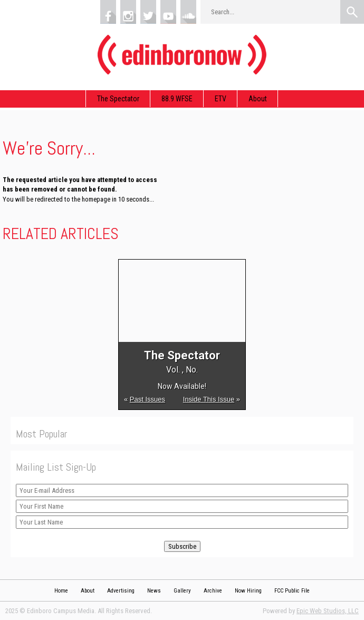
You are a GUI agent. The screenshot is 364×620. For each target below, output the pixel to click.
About (258, 99)
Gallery (182, 591)
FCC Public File (292, 591)
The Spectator (118, 99)
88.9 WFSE (177, 99)
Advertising (121, 591)
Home (61, 591)
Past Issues (147, 399)
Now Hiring (248, 591)
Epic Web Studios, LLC (328, 611)
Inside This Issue (209, 399)
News (154, 591)
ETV (221, 99)
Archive (213, 591)
